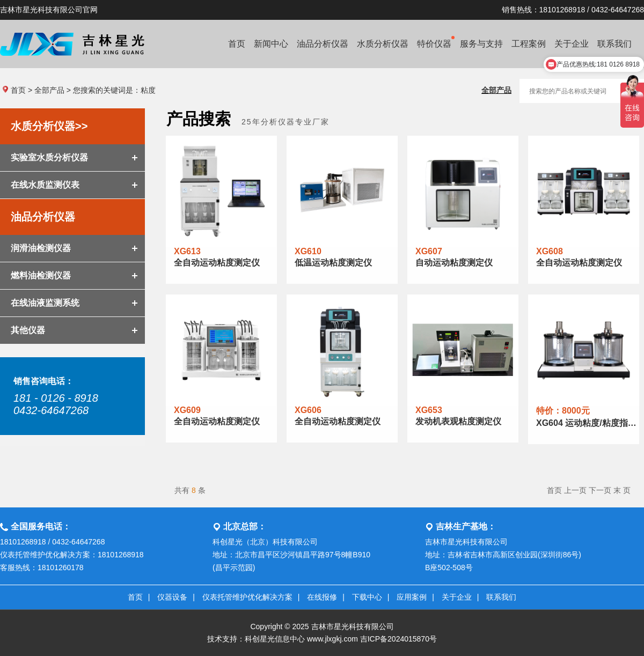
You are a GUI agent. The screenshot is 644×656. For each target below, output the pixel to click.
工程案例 (529, 44)
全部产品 (49, 90)
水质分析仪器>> (49, 126)
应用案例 (412, 597)
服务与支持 (481, 44)
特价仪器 (436, 42)
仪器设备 (172, 597)
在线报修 (322, 597)
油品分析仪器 (323, 44)
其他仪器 (28, 330)
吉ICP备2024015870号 (398, 639)
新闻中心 (271, 44)
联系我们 (501, 597)
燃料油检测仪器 (41, 275)
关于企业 (457, 597)
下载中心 (367, 597)
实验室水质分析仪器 (49, 157)
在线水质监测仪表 (45, 185)
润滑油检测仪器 (41, 248)
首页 (237, 44)
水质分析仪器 (383, 44)
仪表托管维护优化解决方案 (247, 597)
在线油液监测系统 (45, 303)
